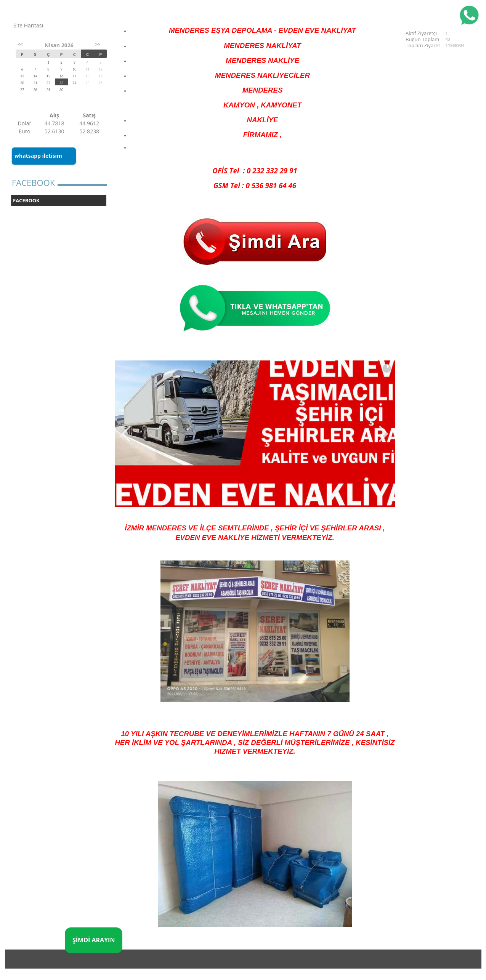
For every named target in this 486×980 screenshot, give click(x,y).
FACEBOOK (26, 200)
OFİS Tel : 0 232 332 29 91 (255, 171)
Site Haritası (28, 25)
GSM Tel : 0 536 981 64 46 (255, 185)
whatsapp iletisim (38, 156)
